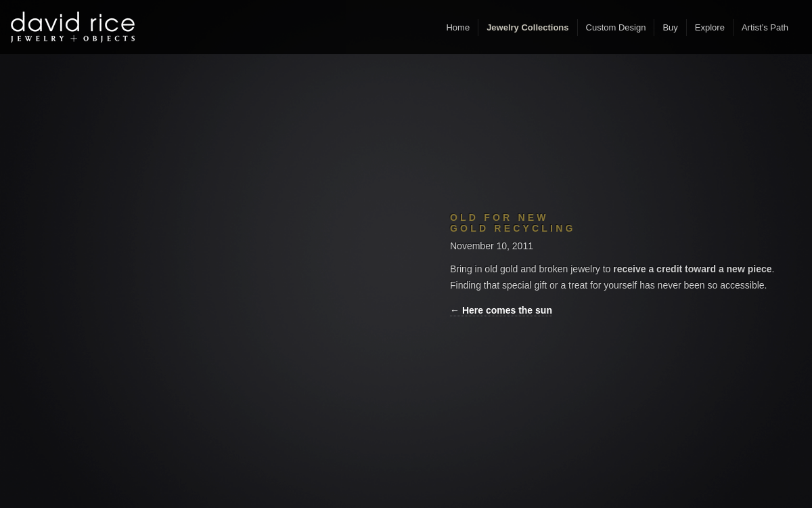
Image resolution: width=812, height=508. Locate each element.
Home (458, 27)
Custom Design (616, 27)
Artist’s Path (765, 27)
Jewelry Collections (527, 27)
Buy (670, 27)
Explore (710, 27)
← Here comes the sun (501, 310)
